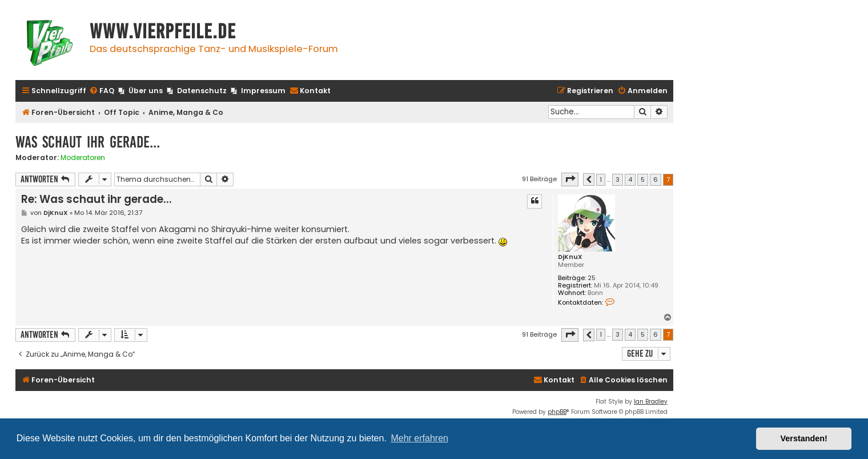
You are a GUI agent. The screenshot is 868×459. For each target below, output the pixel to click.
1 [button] (601, 179)
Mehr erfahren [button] (419, 438)
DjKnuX (570, 257)
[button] (570, 179)
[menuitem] (102, 91)
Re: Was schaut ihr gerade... (97, 199)
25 (592, 278)
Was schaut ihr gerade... (88, 142)
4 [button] (630, 179)
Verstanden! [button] (804, 438)
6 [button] (656, 179)
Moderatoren (83, 158)
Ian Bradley (651, 402)
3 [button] (618, 179)
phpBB (557, 412)
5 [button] (643, 179)
